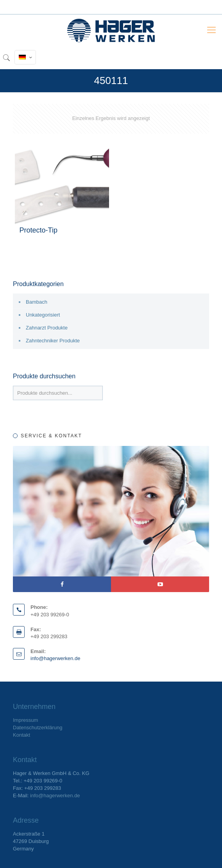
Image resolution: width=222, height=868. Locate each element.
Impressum (25, 720)
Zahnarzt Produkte (47, 328)
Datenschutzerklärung (38, 728)
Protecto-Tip (38, 230)
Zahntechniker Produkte (53, 341)
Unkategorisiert (43, 315)
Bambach (37, 302)
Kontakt (21, 735)
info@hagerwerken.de (55, 658)
